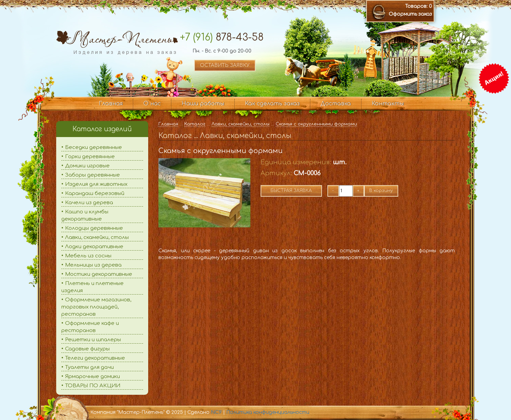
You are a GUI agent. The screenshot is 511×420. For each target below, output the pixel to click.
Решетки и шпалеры (93, 340)
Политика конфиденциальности (268, 412)
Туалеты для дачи (89, 367)
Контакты (388, 104)
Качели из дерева (89, 203)
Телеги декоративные (95, 358)
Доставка (336, 104)
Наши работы (203, 104)
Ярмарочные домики (92, 377)
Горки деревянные (90, 157)
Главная (111, 104)
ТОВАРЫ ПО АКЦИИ (93, 386)
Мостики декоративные (99, 274)
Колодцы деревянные (94, 228)
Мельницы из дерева (93, 265)
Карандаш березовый (95, 193)
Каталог (195, 124)
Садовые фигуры (87, 349)
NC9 (216, 412)
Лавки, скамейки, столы (97, 237)
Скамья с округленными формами (316, 124)
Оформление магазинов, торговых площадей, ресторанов (96, 307)
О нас (152, 104)
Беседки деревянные (94, 147)
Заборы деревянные (92, 175)
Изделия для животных (96, 184)
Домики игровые (87, 166)
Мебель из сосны (88, 256)
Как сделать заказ (272, 104)
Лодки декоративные (94, 247)
